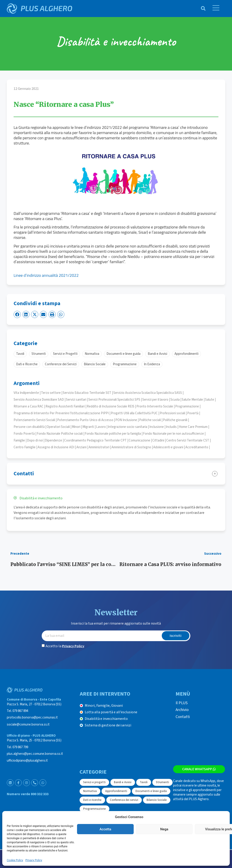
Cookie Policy (15, 860)
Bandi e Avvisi (123, 782)
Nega (164, 829)
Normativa (90, 791)
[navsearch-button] (201, 9)
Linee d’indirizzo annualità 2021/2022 (46, 275)
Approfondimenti (116, 791)
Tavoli (144, 782)
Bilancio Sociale (157, 800)
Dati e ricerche (92, 800)
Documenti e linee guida (151, 791)
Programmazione (94, 809)
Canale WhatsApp (199, 769)
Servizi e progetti (94, 782)
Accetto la (65, 646)
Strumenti (162, 782)
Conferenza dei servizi (124, 800)
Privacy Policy (34, 860)
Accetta (105, 829)
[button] (17, 314)
